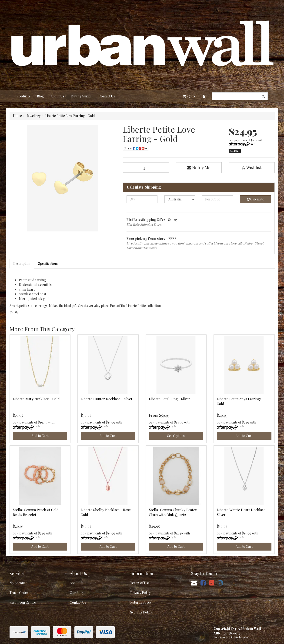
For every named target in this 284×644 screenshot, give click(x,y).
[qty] (142, 199)
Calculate (255, 199)
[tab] (22, 264)
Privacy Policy (140, 593)
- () (189, 96)
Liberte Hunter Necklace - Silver (107, 399)
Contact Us (107, 96)
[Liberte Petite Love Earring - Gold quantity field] (146, 167)
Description (22, 263)
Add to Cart (40, 436)
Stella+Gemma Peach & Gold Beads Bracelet (36, 512)
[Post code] (218, 199)
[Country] (180, 199)
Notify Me (199, 168)
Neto (245, 637)
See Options (176, 436)
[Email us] (194, 583)
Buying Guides (81, 96)
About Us (57, 96)
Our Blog (77, 593)
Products (23, 96)
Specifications (48, 263)
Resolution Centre (23, 602)
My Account (18, 583)
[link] (203, 583)
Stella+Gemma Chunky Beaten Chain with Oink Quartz (173, 512)
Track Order (19, 593)
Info (253, 144)
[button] (252, 168)
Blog (40, 96)
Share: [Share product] (136, 148)
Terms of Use (140, 583)
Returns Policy (141, 602)
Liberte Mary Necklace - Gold (36, 399)
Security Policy (141, 612)
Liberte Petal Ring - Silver (169, 399)
